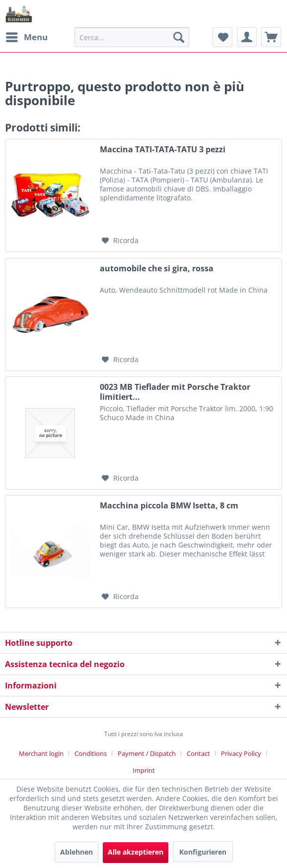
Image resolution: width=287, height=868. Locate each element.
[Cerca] (179, 37)
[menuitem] (26, 37)
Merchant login (41, 753)
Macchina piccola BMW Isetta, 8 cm (169, 506)
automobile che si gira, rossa (157, 269)
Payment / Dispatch (147, 753)
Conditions (91, 753)
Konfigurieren (203, 852)
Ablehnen (76, 852)
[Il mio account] (247, 37)
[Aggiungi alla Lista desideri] (120, 241)
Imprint (144, 770)
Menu (27, 36)
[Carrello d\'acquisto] (271, 37)
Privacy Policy (241, 753)
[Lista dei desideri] (222, 37)
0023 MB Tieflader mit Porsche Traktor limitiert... (175, 392)
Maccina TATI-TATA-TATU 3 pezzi (163, 150)
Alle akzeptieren (136, 852)
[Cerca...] (132, 37)
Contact (198, 753)
